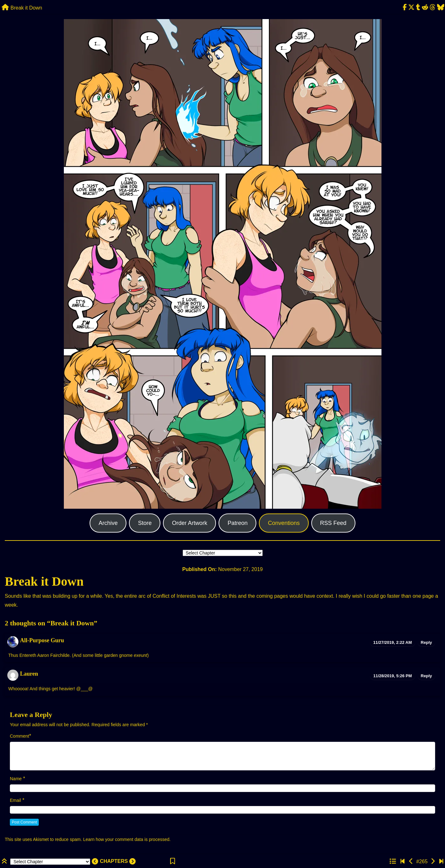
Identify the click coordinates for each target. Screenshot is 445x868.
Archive (108, 523)
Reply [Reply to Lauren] (426, 676)
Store (145, 523)
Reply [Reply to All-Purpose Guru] (426, 642)
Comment (20, 736)
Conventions (284, 523)
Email (15, 800)
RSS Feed (333, 523)
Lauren (29, 674)
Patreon (237, 523)
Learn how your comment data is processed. (127, 839)
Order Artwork (189, 523)
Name (16, 779)
